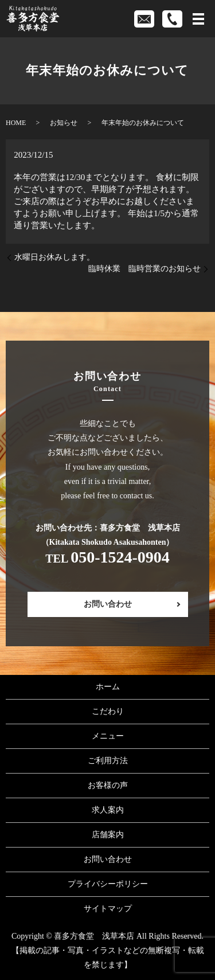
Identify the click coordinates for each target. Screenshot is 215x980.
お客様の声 (108, 785)
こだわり (108, 711)
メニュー (108, 736)
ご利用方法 (108, 761)
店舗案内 (108, 835)
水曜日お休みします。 (54, 257)
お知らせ (64, 123)
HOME (16, 123)
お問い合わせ (108, 604)
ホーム (108, 687)
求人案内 (108, 810)
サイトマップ (108, 909)
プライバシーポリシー (108, 884)
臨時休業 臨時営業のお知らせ (144, 269)
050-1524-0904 (120, 557)
